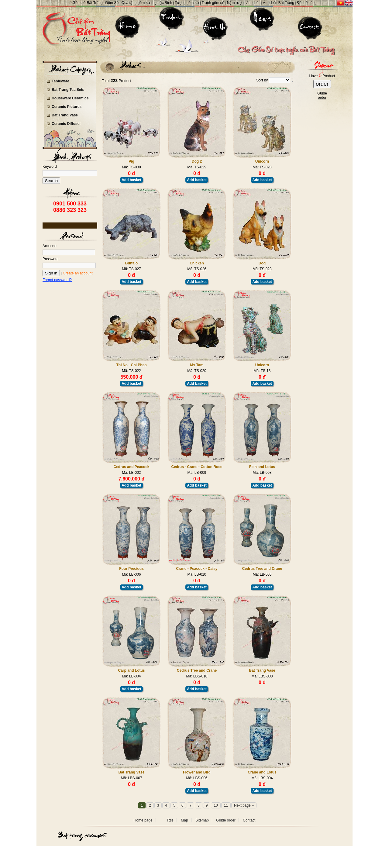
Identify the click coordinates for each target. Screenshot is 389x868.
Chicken (197, 263)
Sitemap (202, 820)
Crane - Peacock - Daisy (197, 569)
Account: (50, 246)
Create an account (78, 273)
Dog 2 (197, 161)
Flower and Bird (197, 772)
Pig (131, 161)
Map (184, 820)
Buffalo (131, 263)
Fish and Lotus (262, 467)
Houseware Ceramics (70, 98)
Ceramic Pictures (67, 107)
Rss (170, 820)
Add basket (131, 180)
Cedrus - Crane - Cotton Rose (197, 467)
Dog (262, 263)
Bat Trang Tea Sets (68, 90)
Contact (249, 820)
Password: (51, 259)
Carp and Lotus (131, 670)
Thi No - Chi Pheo (132, 365)
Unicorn (262, 161)
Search (51, 181)
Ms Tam (197, 365)
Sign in (51, 273)
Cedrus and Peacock (131, 467)
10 (216, 805)
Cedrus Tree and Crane (262, 569)
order (322, 84)
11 (226, 805)
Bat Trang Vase (65, 115)
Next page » (244, 805)
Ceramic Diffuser (66, 124)
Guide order (226, 820)
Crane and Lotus (262, 772)
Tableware (60, 81)
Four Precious (131, 569)
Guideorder (322, 95)
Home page (143, 820)
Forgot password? (57, 280)
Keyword (50, 167)
